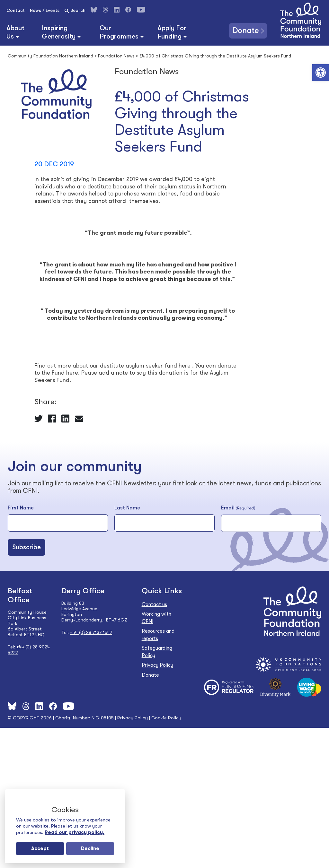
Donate (243, 30)
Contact (16, 10)
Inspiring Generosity (59, 32)
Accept (40, 848)
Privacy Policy (157, 665)
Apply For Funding (172, 32)
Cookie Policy (166, 718)
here (185, 366)
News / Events (45, 10)
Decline (90, 848)
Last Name (127, 508)
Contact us (154, 604)
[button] (321, 73)
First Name (21, 508)
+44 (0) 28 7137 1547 (91, 632)
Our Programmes (119, 32)
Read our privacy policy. (75, 832)
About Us (15, 32)
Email (238, 508)
